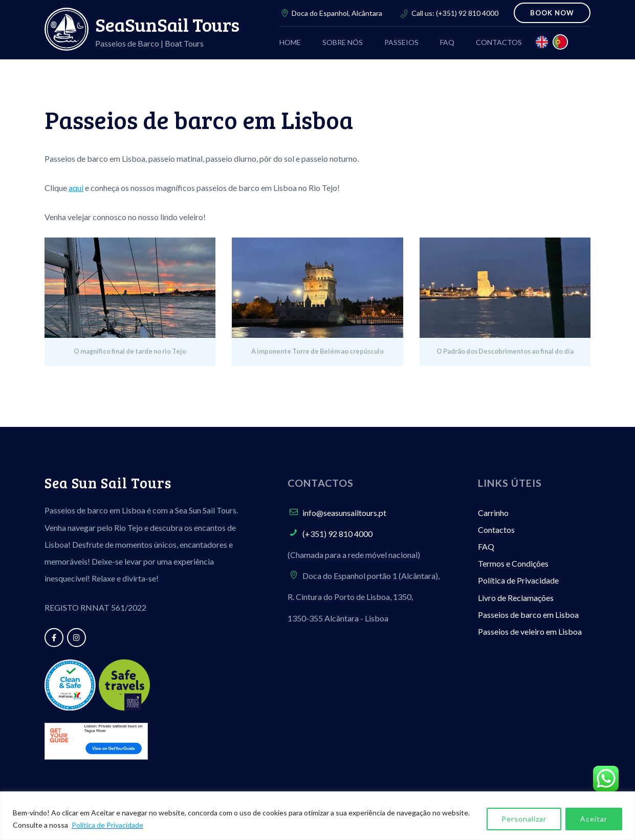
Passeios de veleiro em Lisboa (530, 631)
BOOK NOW (552, 13)
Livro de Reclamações (516, 598)
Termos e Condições (513, 563)
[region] (318, 816)
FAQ (486, 546)
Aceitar (594, 819)
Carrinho (493, 513)
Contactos (496, 530)
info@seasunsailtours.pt (344, 513)
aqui (76, 188)
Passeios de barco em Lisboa (528, 615)
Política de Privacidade (107, 825)
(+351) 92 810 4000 (467, 13)
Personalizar (524, 819)
